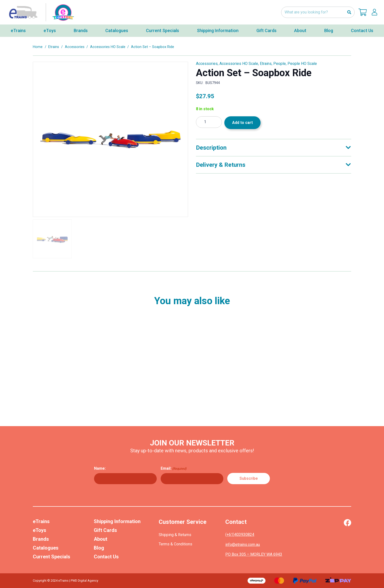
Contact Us (106, 557)
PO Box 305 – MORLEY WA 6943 (254, 554)
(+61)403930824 (240, 534)
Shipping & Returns (175, 535)
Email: (174, 468)
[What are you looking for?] (318, 12)
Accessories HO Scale (108, 47)
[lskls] (374, 12)
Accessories (75, 47)
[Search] (349, 12)
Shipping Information (117, 521)
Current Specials (52, 557)
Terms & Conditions (175, 544)
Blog (99, 548)
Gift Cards (105, 530)
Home (38, 47)
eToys (40, 530)
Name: (100, 468)
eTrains (41, 521)
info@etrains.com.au (243, 545)
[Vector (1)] (347, 523)
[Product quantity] (209, 122)
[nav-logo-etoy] (40, 12)
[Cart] (363, 12)
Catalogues (46, 548)
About (101, 539)
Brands (41, 539)
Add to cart (242, 123)
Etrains (54, 47)
